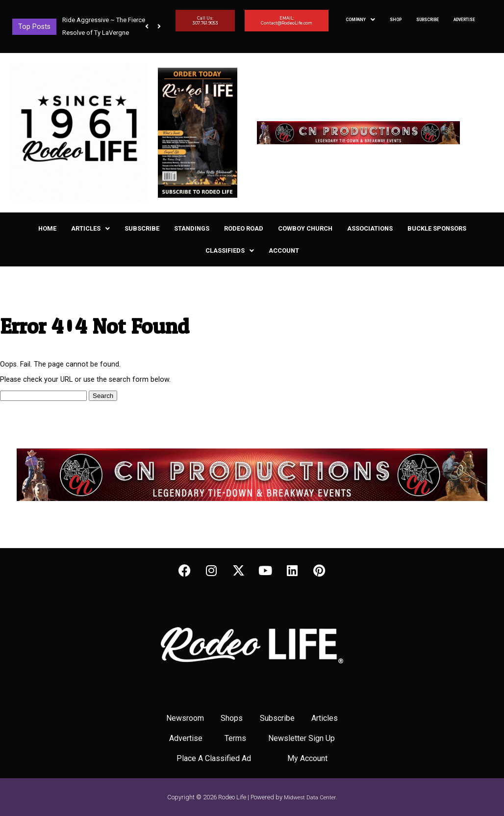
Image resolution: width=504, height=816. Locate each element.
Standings (192, 228)
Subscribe (428, 20)
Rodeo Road (244, 228)
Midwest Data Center (310, 797)
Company (360, 20)
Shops (232, 718)
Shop (396, 20)
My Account (307, 758)
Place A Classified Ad (214, 758)
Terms (235, 738)
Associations (370, 228)
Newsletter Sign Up (302, 738)
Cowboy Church (305, 228)
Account (284, 250)
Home (47, 228)
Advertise (464, 20)
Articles (90, 228)
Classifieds (230, 250)
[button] (159, 26)
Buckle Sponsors (437, 228)
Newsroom (185, 718)
